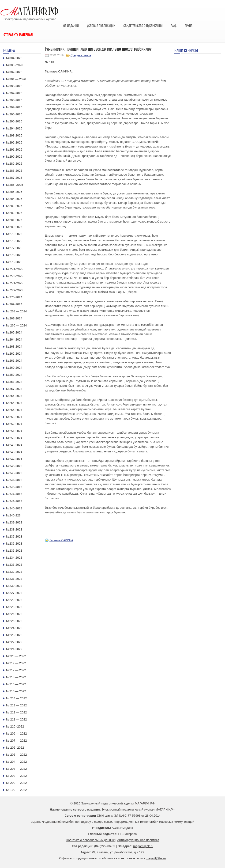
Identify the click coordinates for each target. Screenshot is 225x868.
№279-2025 (14, 234)
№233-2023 (14, 565)
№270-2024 (14, 297)
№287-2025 (14, 178)
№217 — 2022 (16, 670)
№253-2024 (14, 417)
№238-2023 (14, 529)
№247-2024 (14, 459)
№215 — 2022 (16, 691)
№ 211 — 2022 (16, 719)
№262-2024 (14, 354)
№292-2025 (14, 142)
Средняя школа (81, 55)
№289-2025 (14, 164)
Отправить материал (18, 34)
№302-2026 (14, 72)
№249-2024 (14, 445)
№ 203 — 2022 (16, 769)
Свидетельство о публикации (143, 26)
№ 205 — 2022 (16, 755)
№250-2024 (14, 438)
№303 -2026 (15, 65)
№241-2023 (14, 501)
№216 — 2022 (16, 684)
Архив (189, 26)
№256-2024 (14, 396)
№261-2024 (14, 361)
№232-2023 (14, 572)
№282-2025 (14, 213)
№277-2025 (14, 248)
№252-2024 (14, 424)
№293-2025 (14, 135)
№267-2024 (14, 318)
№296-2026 (14, 114)
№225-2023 (14, 621)
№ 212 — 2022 (16, 712)
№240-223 (13, 515)
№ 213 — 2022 (16, 705)
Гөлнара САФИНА (61, 540)
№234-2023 (14, 558)
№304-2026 (14, 58)
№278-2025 (14, 241)
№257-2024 (14, 389)
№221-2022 (14, 649)
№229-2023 (14, 600)
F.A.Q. (174, 26)
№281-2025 (14, 220)
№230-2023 (14, 586)
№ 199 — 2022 (16, 790)
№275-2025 (14, 262)
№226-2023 (14, 614)
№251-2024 (14, 431)
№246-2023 (14, 466)
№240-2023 (14, 508)
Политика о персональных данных (90, 840)
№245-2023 (14, 473)
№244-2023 (14, 480)
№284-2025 (14, 199)
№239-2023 (14, 522)
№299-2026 (14, 93)
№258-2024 (14, 382)
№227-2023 (14, 593)
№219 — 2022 (16, 663)
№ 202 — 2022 (16, 776)
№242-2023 (14, 494)
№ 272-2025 (15, 290)
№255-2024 (14, 403)
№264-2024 (14, 339)
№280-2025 (14, 227)
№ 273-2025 (15, 276)
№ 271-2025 (15, 283)
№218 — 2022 (16, 677)
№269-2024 (14, 304)
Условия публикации (101, 26)
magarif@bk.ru (143, 846)
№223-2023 (14, 635)
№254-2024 (14, 410)
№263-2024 (14, 347)
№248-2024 (14, 452)
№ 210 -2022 (15, 726)
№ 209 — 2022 (16, 733)
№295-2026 (14, 121)
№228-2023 (14, 607)
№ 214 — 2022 (16, 698)
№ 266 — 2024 (16, 325)
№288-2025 (14, 171)
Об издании (71, 26)
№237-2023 (14, 536)
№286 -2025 (15, 185)
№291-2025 (14, 150)
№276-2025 (14, 255)
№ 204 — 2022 (16, 762)
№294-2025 (14, 128)
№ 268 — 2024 (16, 311)
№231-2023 (14, 579)
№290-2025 (14, 157)
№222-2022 (14, 642)
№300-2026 (14, 86)
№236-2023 (14, 544)
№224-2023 (14, 628)
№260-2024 (14, 368)
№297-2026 (14, 107)
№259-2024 (14, 375)
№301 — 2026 (16, 79)
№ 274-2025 (15, 269)
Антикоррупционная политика (138, 840)
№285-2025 (14, 192)
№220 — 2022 (16, 656)
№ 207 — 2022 (16, 741)
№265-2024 (14, 332)
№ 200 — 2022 (16, 783)
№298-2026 (14, 100)
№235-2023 (14, 551)
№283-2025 (14, 206)
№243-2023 (14, 487)
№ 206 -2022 (15, 748)
